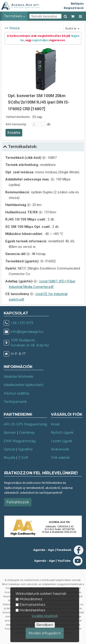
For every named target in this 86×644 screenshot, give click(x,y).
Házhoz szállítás (16, 393)
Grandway (27, 432)
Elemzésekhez (32, 605)
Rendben (45, 625)
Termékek (15, 16)
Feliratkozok (18, 502)
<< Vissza (12, 28)
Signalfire (25, 449)
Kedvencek (60, 449)
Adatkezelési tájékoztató (24, 385)
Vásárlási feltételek (18, 377)
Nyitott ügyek (62, 432)
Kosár (55, 424)
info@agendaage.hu (27, 332)
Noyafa (9, 458)
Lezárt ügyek (62, 441)
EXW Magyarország (20, 441)
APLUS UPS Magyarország (25, 424)
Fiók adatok (60, 458)
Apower (10, 432)
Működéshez (31, 599)
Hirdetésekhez (32, 610)
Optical (9, 449)
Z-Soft (23, 458)
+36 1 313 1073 (22, 323)
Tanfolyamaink (15, 402)
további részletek (45, 616)
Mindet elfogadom (45, 633)
